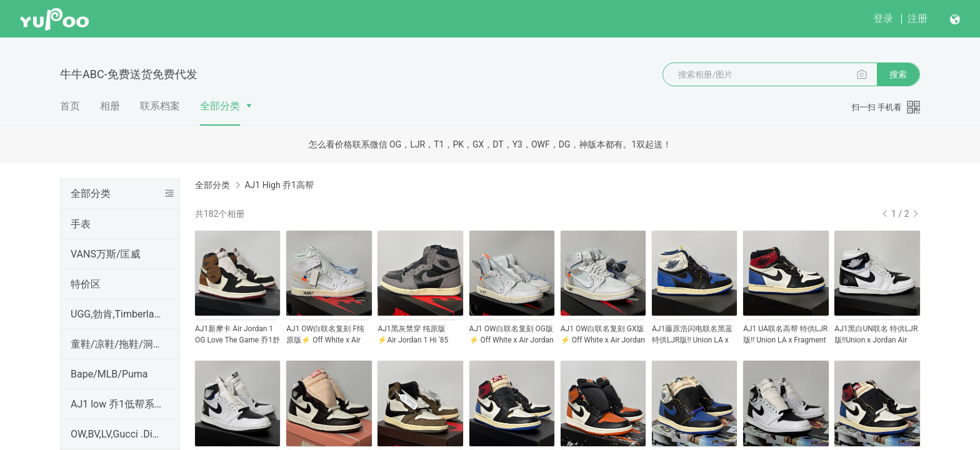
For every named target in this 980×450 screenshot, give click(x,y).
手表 (81, 224)
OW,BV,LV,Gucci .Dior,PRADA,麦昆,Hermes (117, 434)
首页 (70, 106)
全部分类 (220, 106)
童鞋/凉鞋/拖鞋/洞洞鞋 (117, 344)
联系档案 (160, 106)
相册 (110, 106)
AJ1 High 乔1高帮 (279, 185)
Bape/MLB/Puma (109, 374)
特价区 (86, 284)
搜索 (898, 74)
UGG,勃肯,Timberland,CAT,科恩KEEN (117, 314)
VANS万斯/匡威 (106, 254)
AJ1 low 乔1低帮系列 (117, 404)
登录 (883, 18)
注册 (917, 18)
